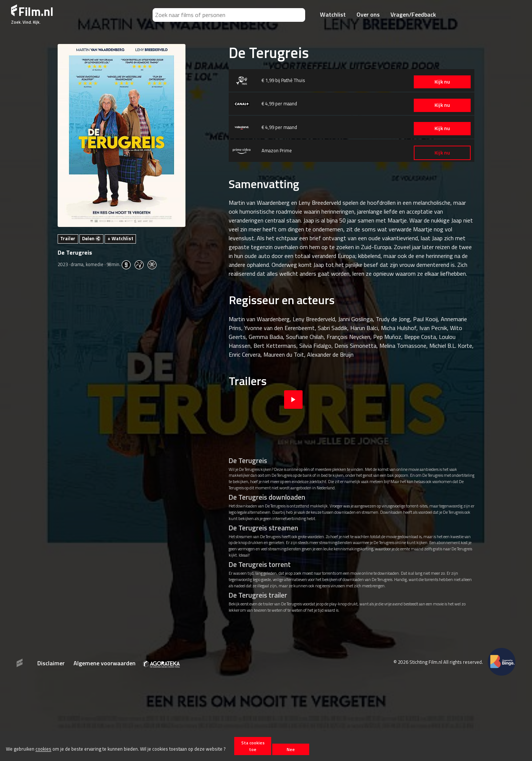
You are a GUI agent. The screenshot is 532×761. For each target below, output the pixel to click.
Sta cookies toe (253, 746)
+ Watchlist (120, 238)
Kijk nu (439, 82)
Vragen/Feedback (413, 14)
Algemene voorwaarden (105, 663)
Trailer (68, 238)
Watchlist (333, 14)
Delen (91, 238)
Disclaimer (51, 663)
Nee (291, 749)
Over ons (368, 14)
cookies (43, 749)
